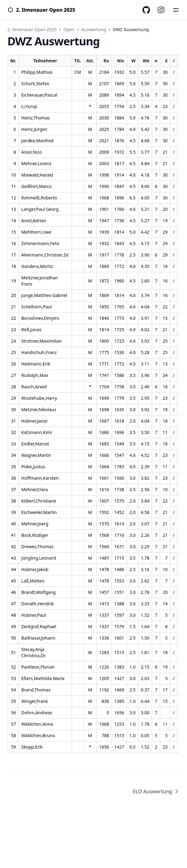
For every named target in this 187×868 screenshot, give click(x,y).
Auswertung (94, 29)
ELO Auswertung (156, 791)
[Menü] (176, 10)
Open (69, 29)
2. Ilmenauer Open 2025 (32, 29)
